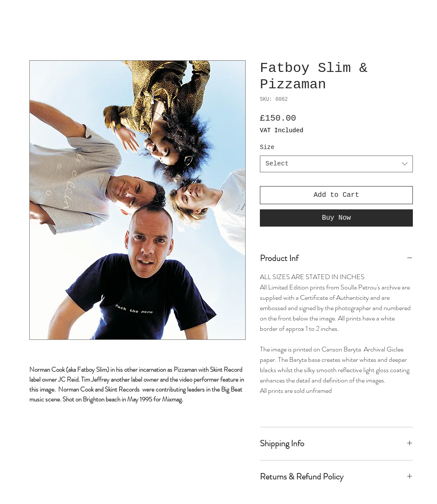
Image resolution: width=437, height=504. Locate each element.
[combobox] (336, 164)
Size (267, 147)
